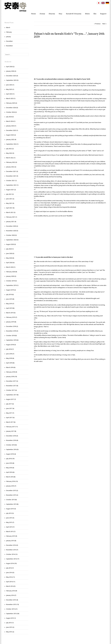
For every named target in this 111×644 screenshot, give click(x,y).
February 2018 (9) (12, 372)
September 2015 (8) (12, 504)
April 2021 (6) (10, 208)
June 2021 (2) (10, 199)
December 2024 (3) (12, 108)
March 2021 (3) (11, 212)
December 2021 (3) (12, 171)
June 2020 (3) (10, 253)
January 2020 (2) (11, 276)
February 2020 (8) (12, 272)
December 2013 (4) (12, 600)
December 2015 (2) (12, 490)
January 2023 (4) (11, 140)
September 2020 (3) (12, 240)
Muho (87, 14)
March (8, 28)
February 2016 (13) (12, 481)
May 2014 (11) (11, 577)
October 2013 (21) (12, 609)
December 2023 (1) (12, 130)
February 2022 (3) (12, 162)
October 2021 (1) (11, 181)
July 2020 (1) (10, 249)
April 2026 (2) (10, 67)
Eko (95, 14)
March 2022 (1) (11, 158)
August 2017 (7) (11, 399)
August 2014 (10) (11, 563)
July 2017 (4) (10, 404)
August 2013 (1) (11, 618)
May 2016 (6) (10, 468)
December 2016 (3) (12, 436)
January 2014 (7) (11, 595)
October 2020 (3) (11, 235)
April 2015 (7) (10, 527)
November (9, 46)
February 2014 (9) (12, 591)
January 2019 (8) (11, 322)
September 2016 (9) (12, 449)
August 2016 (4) (11, 454)
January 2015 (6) (11, 541)
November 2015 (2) (12, 495)
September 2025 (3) (12, 80)
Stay (60, 14)
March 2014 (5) (11, 586)
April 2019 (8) (10, 308)
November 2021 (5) (12, 176)
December (9, 41)
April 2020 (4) (10, 263)
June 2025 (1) (10, 85)
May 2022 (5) (10, 153)
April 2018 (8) (10, 363)
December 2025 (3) (12, 76)
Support (103, 14)
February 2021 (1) (12, 217)
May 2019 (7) (10, 304)
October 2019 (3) (11, 281)
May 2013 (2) (10, 632)
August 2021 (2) (11, 190)
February (9, 32)
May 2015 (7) (10, 522)
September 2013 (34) (13, 614)
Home (33, 14)
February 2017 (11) (12, 427)
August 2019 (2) (11, 290)
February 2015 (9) (12, 536)
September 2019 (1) (12, 285)
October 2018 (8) (11, 336)
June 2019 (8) (10, 299)
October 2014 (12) (12, 554)
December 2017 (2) (12, 381)
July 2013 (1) (10, 623)
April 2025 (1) (10, 94)
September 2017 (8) (12, 395)
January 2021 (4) (11, 222)
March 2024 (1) (11, 121)
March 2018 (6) (11, 367)
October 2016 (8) (11, 445)
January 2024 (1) (11, 126)
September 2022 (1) (12, 144)
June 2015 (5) (10, 518)
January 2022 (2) (11, 167)
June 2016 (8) (10, 463)
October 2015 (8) (11, 500)
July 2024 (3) (10, 117)
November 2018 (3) (12, 331)
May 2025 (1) (10, 89)
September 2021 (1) (12, 185)
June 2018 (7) (10, 354)
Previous (98, 24)
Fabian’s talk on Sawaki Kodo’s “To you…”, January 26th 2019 (69, 35)
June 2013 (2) (10, 627)
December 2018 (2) (12, 326)
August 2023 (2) (11, 135)
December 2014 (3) (12, 545)
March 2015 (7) (11, 532)
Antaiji (42, 14)
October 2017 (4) (11, 390)
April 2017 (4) (10, 418)
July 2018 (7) (10, 349)
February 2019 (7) (12, 317)
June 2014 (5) (10, 573)
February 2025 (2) (12, 103)
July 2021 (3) (10, 194)
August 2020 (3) (11, 244)
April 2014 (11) (11, 582)
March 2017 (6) (11, 422)
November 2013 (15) (13, 604)
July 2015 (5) (10, 513)
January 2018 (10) (12, 377)
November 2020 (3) (12, 231)
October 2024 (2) (11, 112)
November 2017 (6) (12, 386)
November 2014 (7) (12, 550)
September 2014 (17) (13, 559)
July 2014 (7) (10, 568)
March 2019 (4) (11, 313)
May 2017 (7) (10, 413)
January (9, 37)
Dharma (52, 14)
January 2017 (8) (11, 431)
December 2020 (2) (12, 226)
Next (104, 24)
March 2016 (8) (11, 477)
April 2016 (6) (10, 472)
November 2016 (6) (12, 440)
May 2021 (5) (10, 203)
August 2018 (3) (11, 345)
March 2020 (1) (11, 267)
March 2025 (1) (11, 98)
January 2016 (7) (11, 486)
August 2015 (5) (11, 509)
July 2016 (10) (10, 459)
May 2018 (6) (10, 358)
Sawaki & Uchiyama (74, 14)
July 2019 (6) (10, 294)
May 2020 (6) (10, 258)
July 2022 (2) (10, 149)
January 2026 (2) (11, 71)
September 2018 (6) (12, 340)
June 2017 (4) (10, 408)
